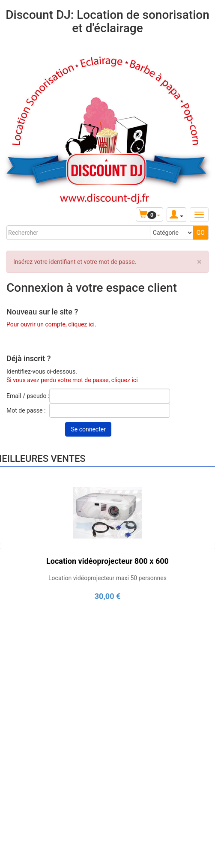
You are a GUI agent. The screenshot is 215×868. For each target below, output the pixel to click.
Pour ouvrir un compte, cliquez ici (51, 324)
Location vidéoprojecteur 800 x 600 (107, 561)
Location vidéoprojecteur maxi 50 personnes (107, 578)
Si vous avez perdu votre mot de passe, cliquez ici (72, 380)
